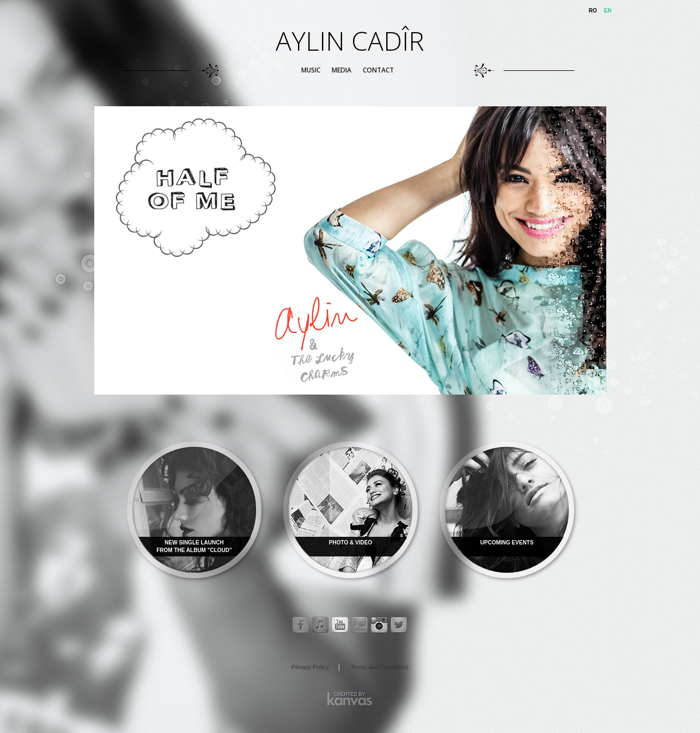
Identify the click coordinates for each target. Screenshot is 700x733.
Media (342, 70)
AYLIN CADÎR (350, 41)
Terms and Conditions (380, 667)
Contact (378, 70)
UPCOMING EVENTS (507, 543)
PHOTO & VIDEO (351, 543)
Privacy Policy (310, 667)
